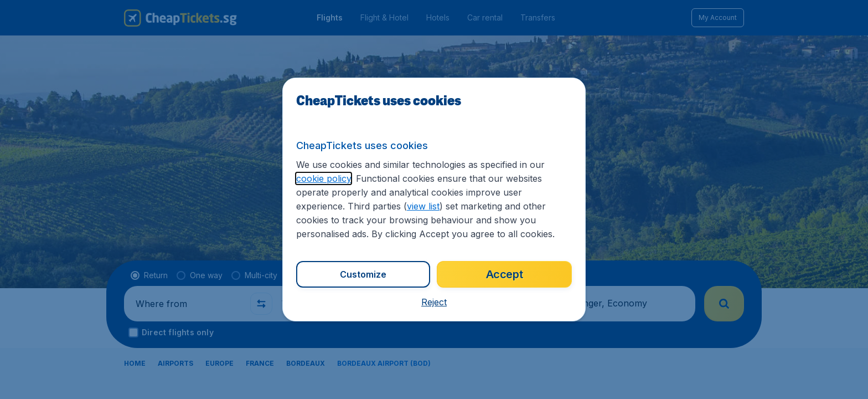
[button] (434, 302)
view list (423, 206)
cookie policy (324, 178)
